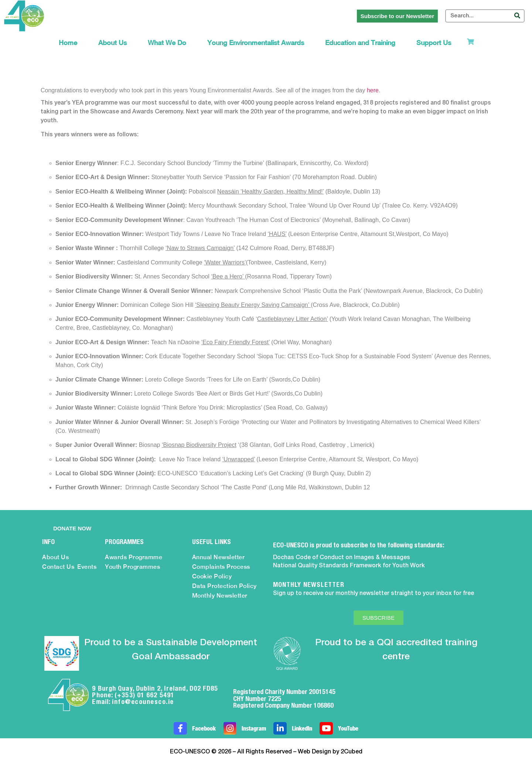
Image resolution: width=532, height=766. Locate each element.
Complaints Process (221, 567)
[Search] (517, 16)
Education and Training (360, 43)
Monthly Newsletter (220, 596)
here (373, 90)
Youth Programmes (132, 567)
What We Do (167, 43)
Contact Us (58, 567)
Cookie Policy (212, 576)
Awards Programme (134, 557)
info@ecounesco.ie (143, 702)
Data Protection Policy (224, 586)
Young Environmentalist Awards (256, 43)
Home (68, 43)
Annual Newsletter (219, 557)
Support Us (434, 43)
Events (87, 567)
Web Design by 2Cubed (330, 752)
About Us (112, 43)
